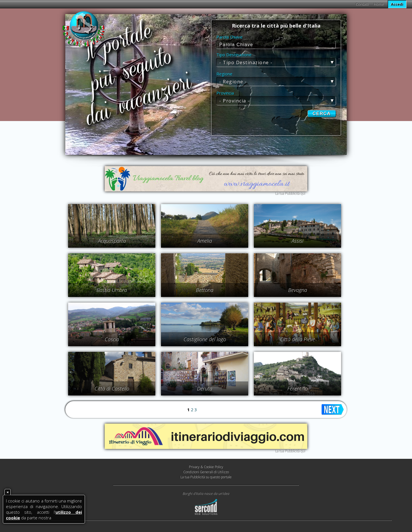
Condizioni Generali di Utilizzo (206, 472)
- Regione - (233, 82)
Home (379, 4)
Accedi (397, 4)
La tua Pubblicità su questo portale (206, 477)
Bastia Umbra (112, 290)
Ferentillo (297, 388)
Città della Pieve (297, 339)
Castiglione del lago (205, 339)
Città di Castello (112, 388)
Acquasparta (112, 241)
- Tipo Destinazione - (246, 62)
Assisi (297, 241)
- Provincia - (235, 101)
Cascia (112, 339)
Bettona (205, 290)
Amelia (205, 241)
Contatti (362, 4)
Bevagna (298, 290)
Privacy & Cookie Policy (206, 467)
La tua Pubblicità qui (290, 194)
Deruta (205, 388)
